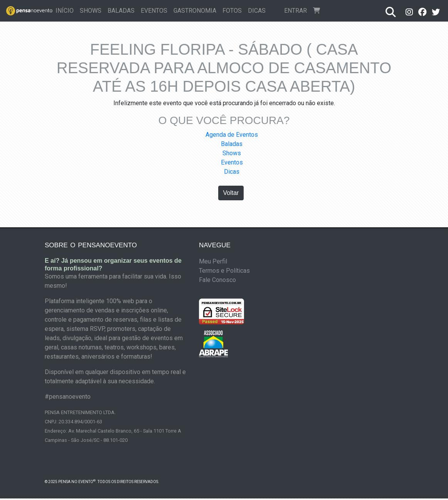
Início (66, 10)
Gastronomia (195, 11)
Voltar (231, 193)
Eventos (154, 11)
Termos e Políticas (224, 271)
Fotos (232, 11)
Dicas (257, 11)
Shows (91, 11)
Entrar (296, 11)
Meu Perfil (213, 261)
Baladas (121, 11)
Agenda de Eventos (232, 135)
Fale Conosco (217, 280)
